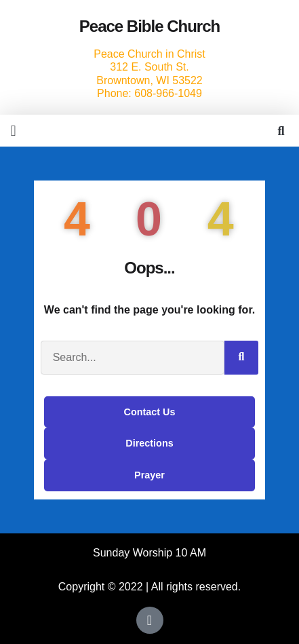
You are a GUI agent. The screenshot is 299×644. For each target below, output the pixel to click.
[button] (13, 131)
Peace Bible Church (149, 26)
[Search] (241, 358)
